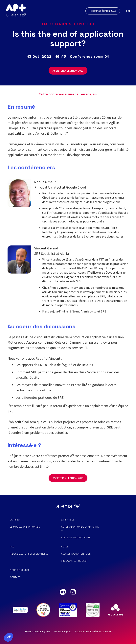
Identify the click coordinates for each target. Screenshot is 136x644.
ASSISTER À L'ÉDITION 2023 (68, 71)
